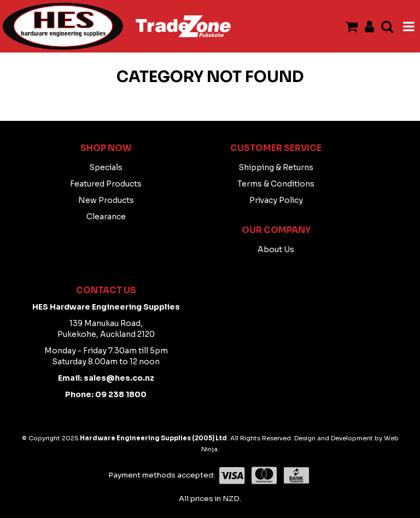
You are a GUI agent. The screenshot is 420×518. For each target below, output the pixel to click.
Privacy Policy (276, 200)
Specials (106, 167)
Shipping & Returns (276, 167)
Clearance (106, 217)
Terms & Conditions (276, 184)
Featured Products (106, 184)
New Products (106, 200)
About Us (276, 249)
